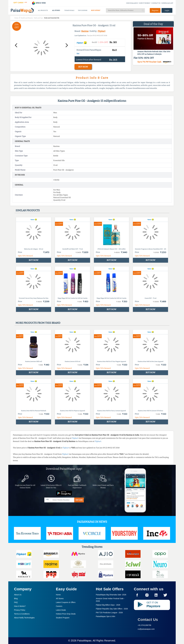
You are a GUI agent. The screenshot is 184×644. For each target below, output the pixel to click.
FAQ (16, 602)
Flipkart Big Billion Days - (108, 605)
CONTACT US (156, 3)
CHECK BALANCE (132, 3)
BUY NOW (83, 67)
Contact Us (148, 620)
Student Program (63, 618)
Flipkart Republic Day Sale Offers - (112, 609)
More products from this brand (38, 323)
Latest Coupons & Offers (66, 602)
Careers (59, 606)
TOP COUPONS (83, 10)
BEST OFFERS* (96, 10)
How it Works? (20, 606)
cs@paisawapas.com (146, 629)
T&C (78, 54)
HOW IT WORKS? (145, 3)
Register (155, 10)
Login (167, 10)
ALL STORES (56, 10)
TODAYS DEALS (69, 10)
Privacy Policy (20, 610)
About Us (18, 595)
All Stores (60, 599)
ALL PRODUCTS (43, 10)
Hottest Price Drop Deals (66, 614)
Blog (16, 599)
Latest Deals (61, 610)
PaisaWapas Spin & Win (105, 616)
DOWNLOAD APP (167, 3)
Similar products (28, 210)
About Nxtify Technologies (24, 618)
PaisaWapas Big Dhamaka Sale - (111, 595)
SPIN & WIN (39, 3)
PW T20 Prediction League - (109, 613)
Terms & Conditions (22, 614)
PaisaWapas (84, 641)
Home (58, 595)
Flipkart (102, 31)
